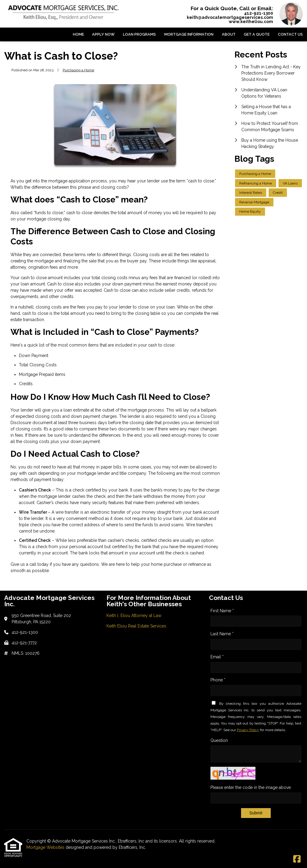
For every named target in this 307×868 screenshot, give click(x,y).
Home (78, 34)
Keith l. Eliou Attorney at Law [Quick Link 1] (134, 616)
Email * (217, 657)
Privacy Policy (248, 730)
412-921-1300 (259, 13)
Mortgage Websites (46, 847)
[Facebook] (297, 859)
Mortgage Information (189, 34)
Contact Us (290, 34)
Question (219, 740)
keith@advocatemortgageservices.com (230, 17)
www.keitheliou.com (251, 22)
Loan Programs (139, 34)
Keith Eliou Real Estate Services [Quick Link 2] (136, 626)
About (229, 34)
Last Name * (222, 634)
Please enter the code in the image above (251, 787)
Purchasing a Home (78, 70)
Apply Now (103, 34)
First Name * (222, 611)
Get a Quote (257, 34)
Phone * (218, 680)
